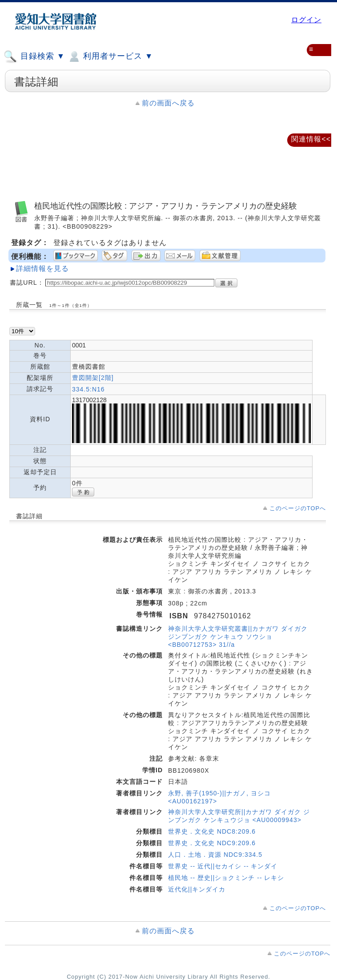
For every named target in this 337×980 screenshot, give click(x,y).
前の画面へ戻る (168, 103)
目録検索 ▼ (34, 56)
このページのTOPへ (298, 508)
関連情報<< (311, 139)
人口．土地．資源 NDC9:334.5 (215, 855)
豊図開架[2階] (93, 378)
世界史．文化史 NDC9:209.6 (212, 843)
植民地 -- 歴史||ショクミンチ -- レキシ (226, 878)
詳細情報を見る (42, 268)
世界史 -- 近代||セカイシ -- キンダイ (223, 866)
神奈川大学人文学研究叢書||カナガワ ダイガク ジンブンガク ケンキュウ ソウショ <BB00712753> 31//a (238, 637)
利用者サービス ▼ (110, 56)
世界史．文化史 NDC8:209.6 (212, 831)
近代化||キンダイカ (197, 889)
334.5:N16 (88, 389)
